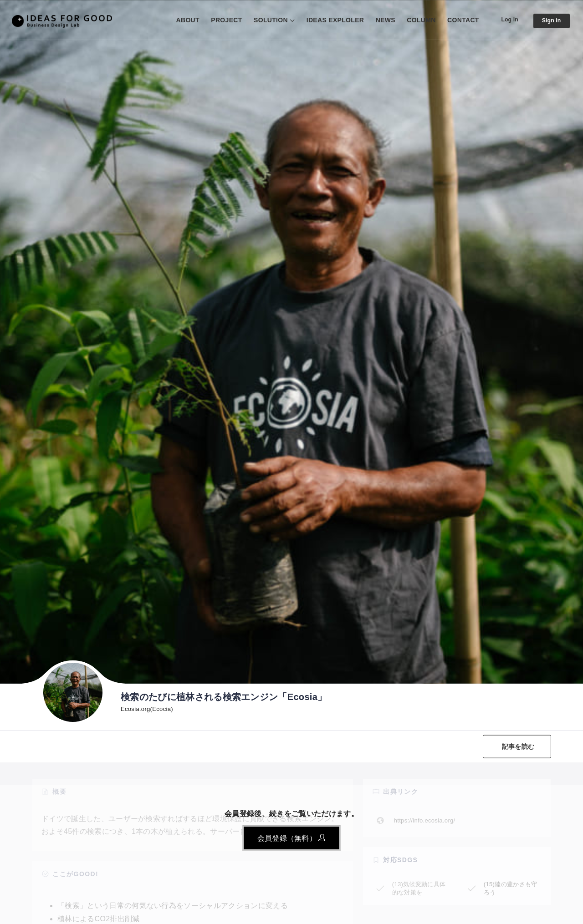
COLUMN (415, 20)
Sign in (550, 21)
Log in (505, 20)
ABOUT (181, 20)
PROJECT (220, 20)
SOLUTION (264, 20)
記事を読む (516, 746)
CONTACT (457, 20)
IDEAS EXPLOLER (329, 20)
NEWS (379, 20)
